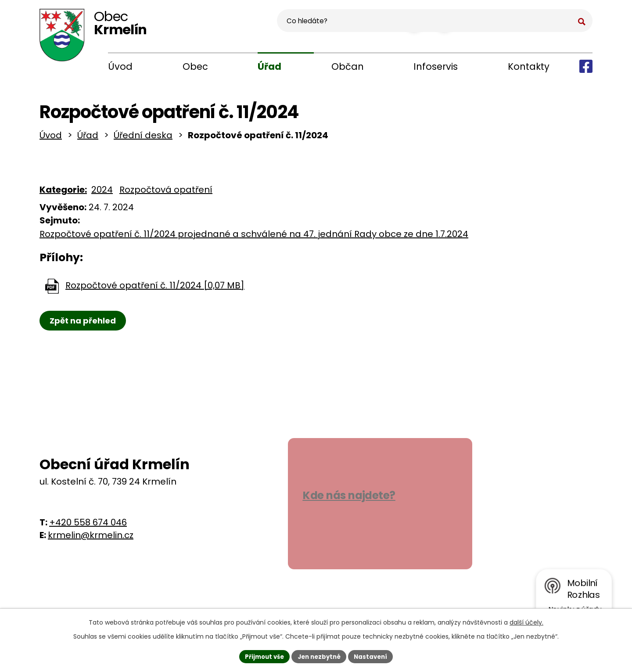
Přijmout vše (261, 656)
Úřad (269, 66)
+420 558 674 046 (88, 525)
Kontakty (529, 66)
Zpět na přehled (84, 324)
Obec (195, 66)
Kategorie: (63, 193)
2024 (102, 193)
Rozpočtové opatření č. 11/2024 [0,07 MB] (155, 289)
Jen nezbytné (319, 656)
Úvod (120, 66)
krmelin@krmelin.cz (91, 538)
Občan (348, 66)
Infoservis (436, 66)
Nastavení (374, 656)
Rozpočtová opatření (166, 193)
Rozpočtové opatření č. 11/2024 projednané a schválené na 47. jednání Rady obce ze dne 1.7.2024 (254, 237)
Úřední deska (143, 139)
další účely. (526, 621)
